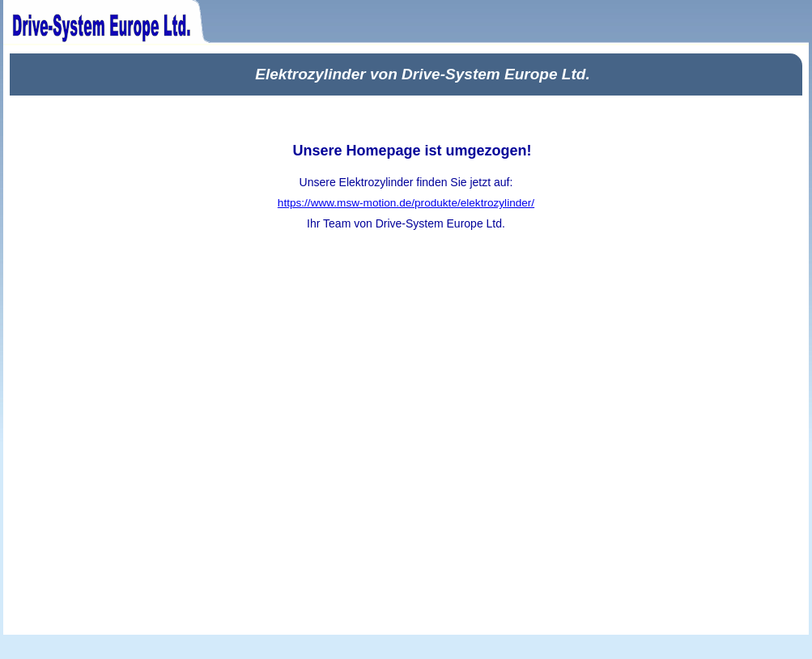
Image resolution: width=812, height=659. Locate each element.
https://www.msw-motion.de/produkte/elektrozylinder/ (406, 203)
